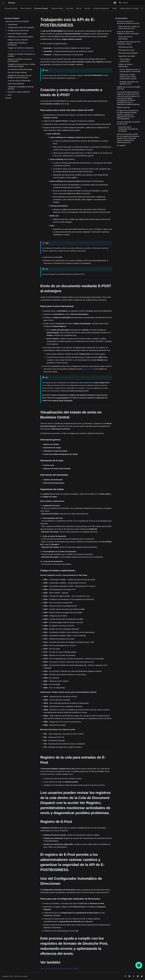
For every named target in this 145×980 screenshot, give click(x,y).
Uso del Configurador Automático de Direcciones (129, 123)
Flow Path (70, 8)
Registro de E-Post (124, 107)
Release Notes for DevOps (129, 8)
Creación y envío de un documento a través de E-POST (128, 22)
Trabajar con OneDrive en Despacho (21, 48)
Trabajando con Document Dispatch (19, 37)
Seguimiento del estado (127, 56)
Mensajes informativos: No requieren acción (129, 83)
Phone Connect (26, 8)
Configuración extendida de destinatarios (17, 44)
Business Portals (57, 8)
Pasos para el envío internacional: (125, 38)
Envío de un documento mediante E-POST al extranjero (128, 33)
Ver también (121, 145)
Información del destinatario (128, 53)
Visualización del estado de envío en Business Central (129, 43)
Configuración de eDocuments (17, 31)
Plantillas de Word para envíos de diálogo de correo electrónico (20, 77)
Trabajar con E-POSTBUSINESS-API (21, 51)
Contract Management (101, 8)
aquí (77, 78)
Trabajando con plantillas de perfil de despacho (21, 88)
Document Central (11, 8)
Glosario (8, 98)
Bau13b (87, 8)
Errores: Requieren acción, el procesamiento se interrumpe (130, 71)
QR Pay (79, 8)
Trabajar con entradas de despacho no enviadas (21, 55)
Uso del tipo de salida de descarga (20, 69)
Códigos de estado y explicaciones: (126, 65)
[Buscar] (131, 3)
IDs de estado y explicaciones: (125, 60)
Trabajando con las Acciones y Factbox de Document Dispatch (21, 65)
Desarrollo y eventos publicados (18, 92)
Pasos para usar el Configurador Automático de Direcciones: (128, 129)
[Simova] (3, 3)
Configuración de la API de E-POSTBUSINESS (61, 968)
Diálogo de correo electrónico (18, 40)
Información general (125, 47)
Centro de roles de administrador (19, 81)
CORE (114, 8)
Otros (8, 95)
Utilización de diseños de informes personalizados (20, 60)
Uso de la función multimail (17, 72)
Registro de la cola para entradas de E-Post (129, 88)
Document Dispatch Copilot (16, 34)
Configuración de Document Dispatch (20, 27)
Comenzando (11, 24)
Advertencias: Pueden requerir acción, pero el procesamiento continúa (128, 77)
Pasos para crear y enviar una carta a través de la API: (129, 27)
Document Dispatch (41, 8)
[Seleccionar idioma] (115, 3)
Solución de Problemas (16, 84)
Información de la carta (126, 50)
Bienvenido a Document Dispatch (17, 21)
